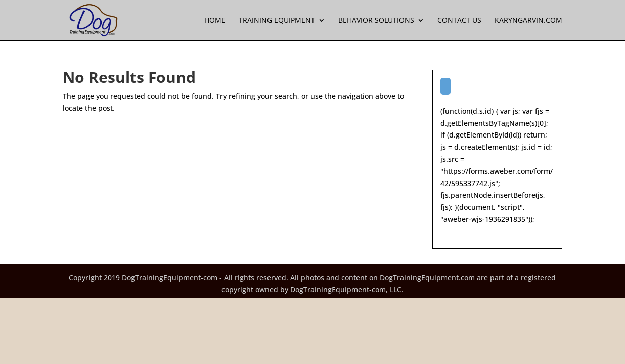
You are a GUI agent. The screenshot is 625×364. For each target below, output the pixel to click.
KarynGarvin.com (528, 21)
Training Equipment (277, 21)
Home (215, 21)
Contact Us (459, 21)
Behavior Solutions (376, 21)
